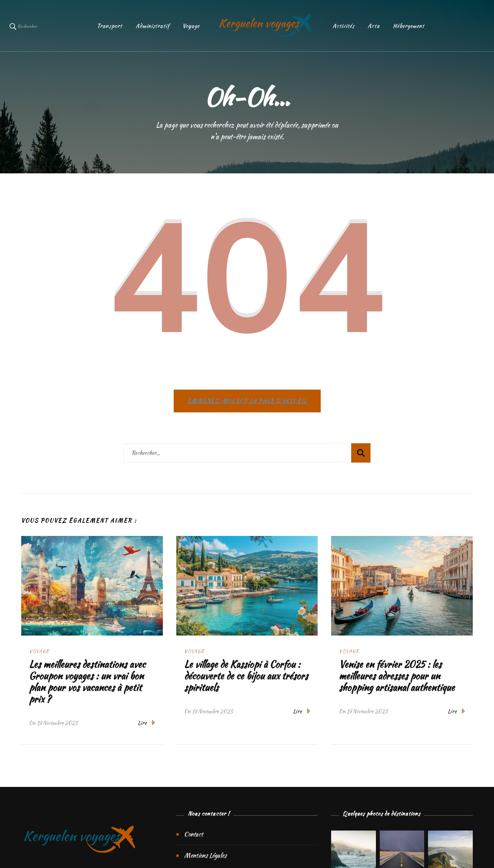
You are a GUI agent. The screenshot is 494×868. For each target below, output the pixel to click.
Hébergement (409, 26)
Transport (110, 26)
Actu (374, 26)
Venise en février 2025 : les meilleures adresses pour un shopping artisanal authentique (397, 676)
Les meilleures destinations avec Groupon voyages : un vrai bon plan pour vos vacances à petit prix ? (87, 682)
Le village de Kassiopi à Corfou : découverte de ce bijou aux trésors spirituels (246, 676)
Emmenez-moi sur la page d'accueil (247, 401)
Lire (146, 723)
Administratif (152, 26)
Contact (194, 834)
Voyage (191, 26)
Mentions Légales (205, 855)
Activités (343, 26)
